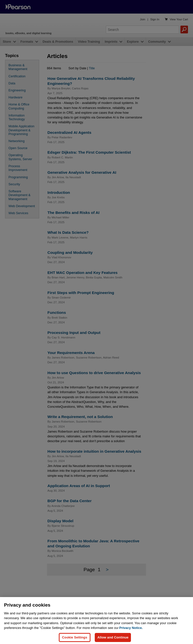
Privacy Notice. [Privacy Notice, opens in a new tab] (131, 632)
